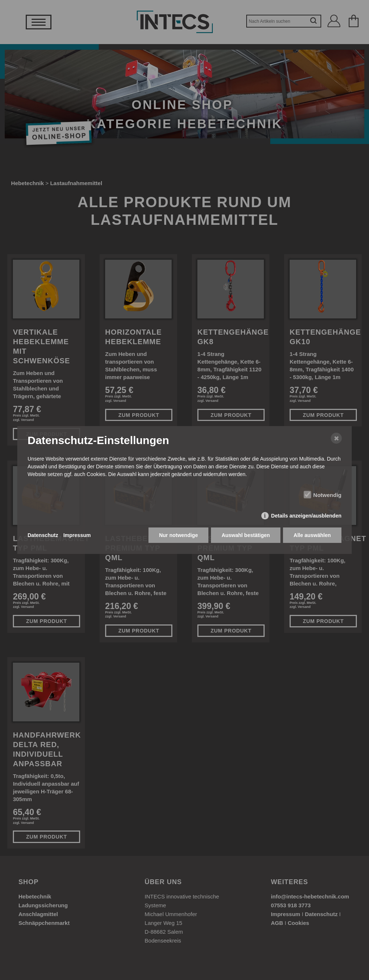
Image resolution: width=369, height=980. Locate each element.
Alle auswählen (312, 536)
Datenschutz (43, 536)
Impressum (77, 536)
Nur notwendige (178, 536)
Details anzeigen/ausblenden (306, 516)
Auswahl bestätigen (245, 536)
